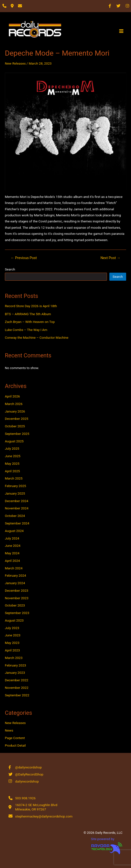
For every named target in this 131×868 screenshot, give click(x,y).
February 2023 (15, 665)
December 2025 (17, 419)
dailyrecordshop (27, 781)
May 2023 (12, 643)
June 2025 (13, 456)
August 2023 (14, 620)
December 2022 (17, 680)
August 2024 (14, 531)
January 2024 (15, 583)
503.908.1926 (25, 798)
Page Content (15, 738)
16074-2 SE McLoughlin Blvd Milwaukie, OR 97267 (36, 807)
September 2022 (17, 695)
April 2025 (12, 471)
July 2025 (12, 448)
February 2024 (15, 575)
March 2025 (14, 478)
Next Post (110, 258)
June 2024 (13, 546)
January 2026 (15, 411)
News (9, 730)
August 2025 (14, 441)
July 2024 (12, 538)
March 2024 (14, 568)
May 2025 (12, 463)
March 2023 (14, 658)
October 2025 (15, 426)
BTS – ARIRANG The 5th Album (28, 314)
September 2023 (17, 613)
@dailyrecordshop (28, 767)
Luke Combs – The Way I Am (26, 330)
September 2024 (17, 523)
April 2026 (12, 396)
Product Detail (15, 745)
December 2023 (17, 590)
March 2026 (14, 404)
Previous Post (24, 258)
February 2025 (15, 486)
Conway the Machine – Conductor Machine (37, 337)
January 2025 (15, 493)
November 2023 (17, 598)
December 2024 (17, 501)
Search (10, 269)
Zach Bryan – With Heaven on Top (30, 322)
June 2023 (13, 635)
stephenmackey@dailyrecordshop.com (44, 816)
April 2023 (12, 650)
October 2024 (15, 516)
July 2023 (12, 628)
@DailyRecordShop (29, 774)
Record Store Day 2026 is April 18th (31, 306)
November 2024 (17, 508)
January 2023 (15, 673)
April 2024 (12, 561)
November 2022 (17, 688)
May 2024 (12, 553)
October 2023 (15, 605)
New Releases (15, 63)
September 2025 (17, 434)
